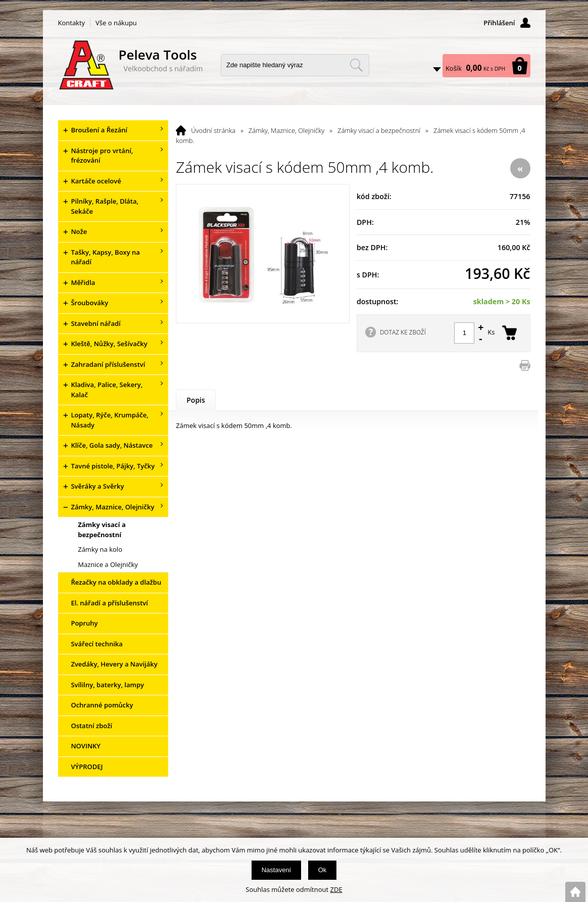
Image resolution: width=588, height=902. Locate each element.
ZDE (336, 889)
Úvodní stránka (213, 130)
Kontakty (72, 23)
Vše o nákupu (116, 23)
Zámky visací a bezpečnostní (379, 130)
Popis (196, 400)
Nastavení (277, 870)
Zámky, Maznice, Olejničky (287, 130)
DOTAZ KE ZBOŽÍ (403, 332)
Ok (323, 870)
